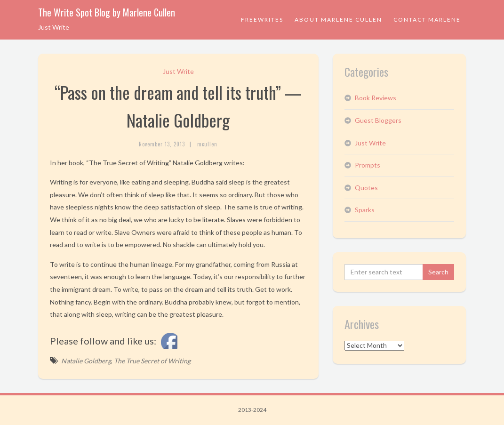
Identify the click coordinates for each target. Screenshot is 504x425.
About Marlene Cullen (338, 20)
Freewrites (262, 20)
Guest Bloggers (378, 120)
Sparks (365, 210)
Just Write (178, 71)
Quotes (366, 188)
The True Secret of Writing (152, 361)
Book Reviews (376, 98)
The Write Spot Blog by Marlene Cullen (107, 12)
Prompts (368, 165)
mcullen (207, 144)
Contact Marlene (427, 20)
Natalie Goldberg (86, 361)
